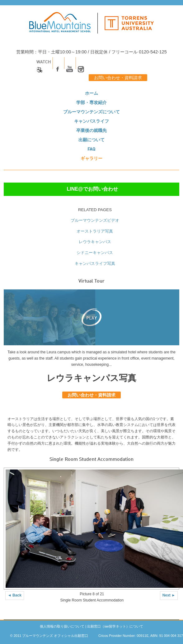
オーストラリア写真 (95, 231)
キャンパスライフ (91, 121)
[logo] (91, 26)
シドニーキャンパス (95, 253)
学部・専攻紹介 (91, 103)
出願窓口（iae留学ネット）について (115, 626)
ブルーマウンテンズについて (91, 112)
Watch (43, 68)
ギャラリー (91, 159)
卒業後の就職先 (91, 131)
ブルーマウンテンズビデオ (95, 220)
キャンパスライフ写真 (95, 263)
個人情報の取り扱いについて (62, 626)
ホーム (91, 93)
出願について (91, 140)
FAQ (91, 149)
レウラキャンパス (95, 242)
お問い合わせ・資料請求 (118, 78)
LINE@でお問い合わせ (92, 189)
